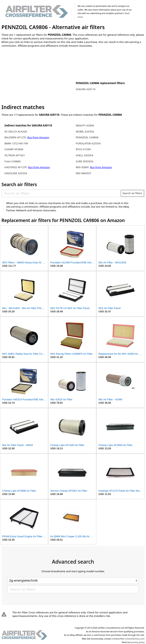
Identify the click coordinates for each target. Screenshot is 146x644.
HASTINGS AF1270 (16, 167)
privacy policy (138, 642)
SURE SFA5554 (84, 161)
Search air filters (132, 193)
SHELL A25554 (84, 155)
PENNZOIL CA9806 (87, 137)
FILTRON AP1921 (15, 155)
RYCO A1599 (83, 149)
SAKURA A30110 (86, 89)
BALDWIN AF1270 (15, 137)
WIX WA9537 (83, 173)
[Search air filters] (61, 193)
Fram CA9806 (13, 161)
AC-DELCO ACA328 (16, 131)
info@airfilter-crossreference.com (128, 639)
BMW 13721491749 (16, 143)
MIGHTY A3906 (85, 125)
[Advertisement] (34, 76)
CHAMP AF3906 (14, 149)
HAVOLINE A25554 (16, 173)
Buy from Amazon (38, 137)
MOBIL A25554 (85, 131)
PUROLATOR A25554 (88, 143)
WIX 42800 (82, 167)
